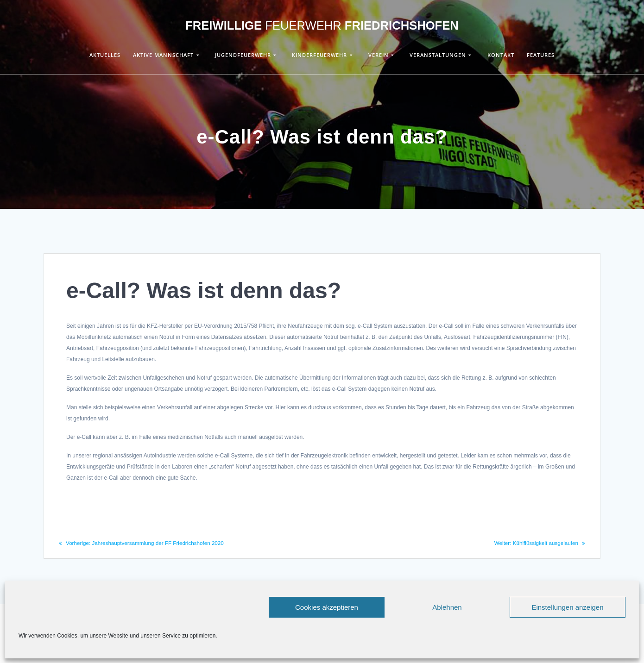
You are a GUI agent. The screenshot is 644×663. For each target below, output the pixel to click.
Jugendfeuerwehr (243, 55)
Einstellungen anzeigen (567, 607)
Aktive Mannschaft (163, 55)
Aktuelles (105, 55)
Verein (379, 55)
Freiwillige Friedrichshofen (322, 26)
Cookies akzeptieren (327, 607)
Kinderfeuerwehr (319, 55)
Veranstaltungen (438, 55)
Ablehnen (447, 607)
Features (541, 55)
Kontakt (501, 55)
